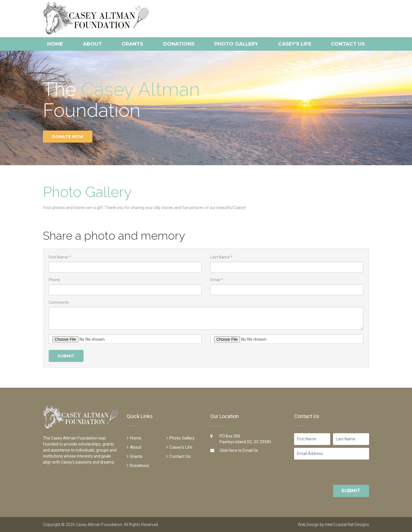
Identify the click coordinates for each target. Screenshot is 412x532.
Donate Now (68, 137)
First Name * (60, 257)
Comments (59, 302)
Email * (217, 280)
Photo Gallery (236, 44)
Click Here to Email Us (239, 450)
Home (55, 44)
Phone (55, 280)
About (92, 44)
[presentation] (332, 472)
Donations (179, 44)
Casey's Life (295, 44)
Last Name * (221, 257)
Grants (132, 44)
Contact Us (348, 44)
